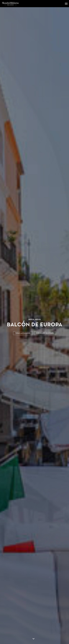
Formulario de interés (45, 333)
